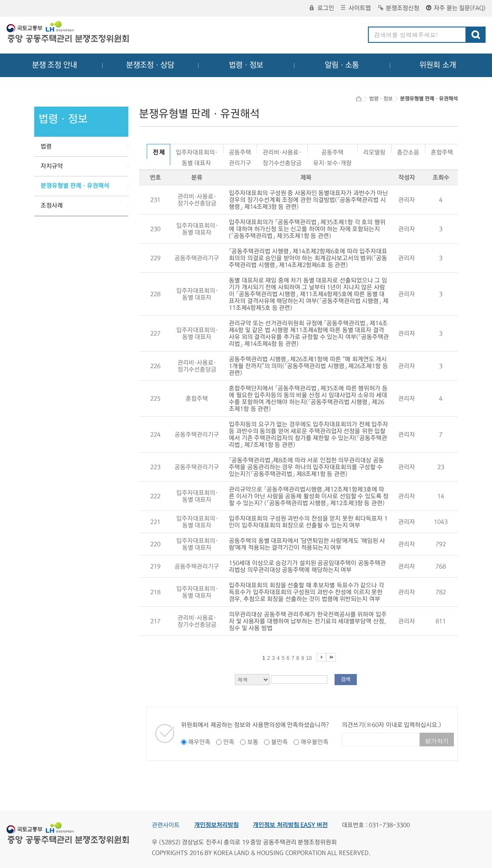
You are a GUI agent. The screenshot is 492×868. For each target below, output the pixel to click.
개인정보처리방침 (216, 825)
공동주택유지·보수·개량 (332, 151)
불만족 (280, 742)
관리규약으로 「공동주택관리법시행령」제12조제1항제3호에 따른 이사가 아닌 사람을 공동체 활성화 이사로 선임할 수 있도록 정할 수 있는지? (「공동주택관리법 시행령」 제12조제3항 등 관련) (309, 496)
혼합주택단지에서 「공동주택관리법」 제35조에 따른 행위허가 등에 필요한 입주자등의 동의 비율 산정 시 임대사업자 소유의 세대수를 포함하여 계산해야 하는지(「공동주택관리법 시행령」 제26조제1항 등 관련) (308, 399)
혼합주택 (442, 151)
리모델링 (374, 151)
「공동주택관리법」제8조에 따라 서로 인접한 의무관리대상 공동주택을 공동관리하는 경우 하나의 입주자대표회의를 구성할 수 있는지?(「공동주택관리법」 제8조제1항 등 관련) (307, 467)
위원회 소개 (438, 65)
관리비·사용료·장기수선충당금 (282, 151)
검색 (346, 679)
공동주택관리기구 (240, 151)
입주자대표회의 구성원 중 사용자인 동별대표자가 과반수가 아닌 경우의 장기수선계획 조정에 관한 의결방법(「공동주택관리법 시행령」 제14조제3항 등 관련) (308, 200)
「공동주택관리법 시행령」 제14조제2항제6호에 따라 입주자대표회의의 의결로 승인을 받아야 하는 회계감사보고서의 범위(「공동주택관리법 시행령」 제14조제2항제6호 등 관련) (308, 258)
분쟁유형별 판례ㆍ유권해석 (75, 186)
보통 (253, 742)
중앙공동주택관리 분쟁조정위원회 (68, 33)
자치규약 (52, 166)
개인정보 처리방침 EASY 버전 (290, 825)
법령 (46, 146)
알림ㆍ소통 (342, 65)
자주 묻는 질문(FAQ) (456, 8)
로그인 (322, 8)
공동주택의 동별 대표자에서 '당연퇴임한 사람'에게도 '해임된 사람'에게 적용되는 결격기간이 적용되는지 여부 (307, 544)
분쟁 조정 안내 (55, 65)
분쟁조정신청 (399, 8)
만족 (229, 742)
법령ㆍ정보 (246, 65)
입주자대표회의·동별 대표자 (197, 151)
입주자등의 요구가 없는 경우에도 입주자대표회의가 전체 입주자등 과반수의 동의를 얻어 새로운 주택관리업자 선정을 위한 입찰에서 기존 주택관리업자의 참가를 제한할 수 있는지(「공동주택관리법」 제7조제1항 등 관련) (308, 435)
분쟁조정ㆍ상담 (150, 65)
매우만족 (199, 742)
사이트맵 (356, 8)
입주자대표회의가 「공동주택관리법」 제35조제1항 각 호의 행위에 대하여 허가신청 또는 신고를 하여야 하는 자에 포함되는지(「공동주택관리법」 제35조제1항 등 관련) (307, 229)
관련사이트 (166, 825)
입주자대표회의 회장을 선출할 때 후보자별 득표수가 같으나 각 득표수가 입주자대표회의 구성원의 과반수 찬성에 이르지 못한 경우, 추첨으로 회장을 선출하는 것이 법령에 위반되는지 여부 (307, 592)
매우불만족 (315, 742)
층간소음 (408, 151)
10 (309, 658)
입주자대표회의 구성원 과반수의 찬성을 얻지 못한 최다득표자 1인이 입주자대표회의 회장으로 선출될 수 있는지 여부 (308, 522)
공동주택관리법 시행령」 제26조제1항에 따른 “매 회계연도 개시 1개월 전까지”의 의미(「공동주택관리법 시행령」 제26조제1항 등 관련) (308, 366)
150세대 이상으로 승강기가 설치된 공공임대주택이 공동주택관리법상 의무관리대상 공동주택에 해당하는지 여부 (307, 567)
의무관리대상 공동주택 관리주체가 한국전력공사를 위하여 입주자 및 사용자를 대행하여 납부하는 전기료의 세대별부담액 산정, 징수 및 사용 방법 (308, 621)
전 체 (159, 152)
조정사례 (52, 206)
